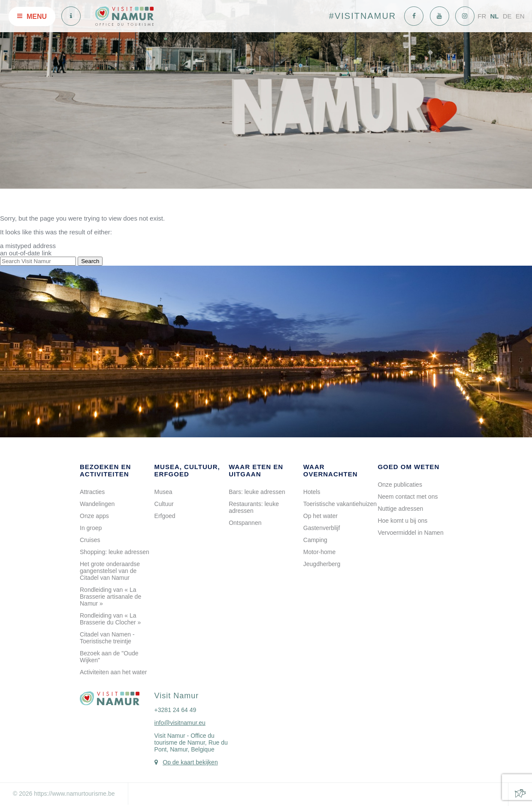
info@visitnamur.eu (180, 723)
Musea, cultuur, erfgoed (187, 470)
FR (482, 16)
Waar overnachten (331, 470)
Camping (315, 540)
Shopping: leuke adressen (115, 552)
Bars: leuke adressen (257, 492)
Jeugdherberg (322, 564)
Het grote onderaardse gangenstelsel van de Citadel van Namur (110, 571)
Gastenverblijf (322, 528)
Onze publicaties (400, 485)
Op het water (320, 516)
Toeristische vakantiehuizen (340, 504)
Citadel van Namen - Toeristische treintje (107, 638)
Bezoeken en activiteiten (105, 470)
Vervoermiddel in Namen (410, 533)
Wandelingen (97, 504)
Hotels (312, 492)
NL (494, 16)
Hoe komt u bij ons (402, 521)
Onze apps (94, 516)
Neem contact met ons (408, 497)
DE (507, 16)
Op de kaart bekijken (190, 762)
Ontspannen (245, 523)
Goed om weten (408, 467)
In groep (91, 528)
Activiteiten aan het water (113, 672)
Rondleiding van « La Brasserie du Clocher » (110, 619)
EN (520, 16)
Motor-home (319, 552)
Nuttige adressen (400, 509)
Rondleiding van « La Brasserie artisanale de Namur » (110, 597)
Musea (163, 492)
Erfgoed (165, 516)
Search (90, 261)
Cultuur (164, 504)
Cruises (90, 540)
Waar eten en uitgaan (256, 470)
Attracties (92, 492)
